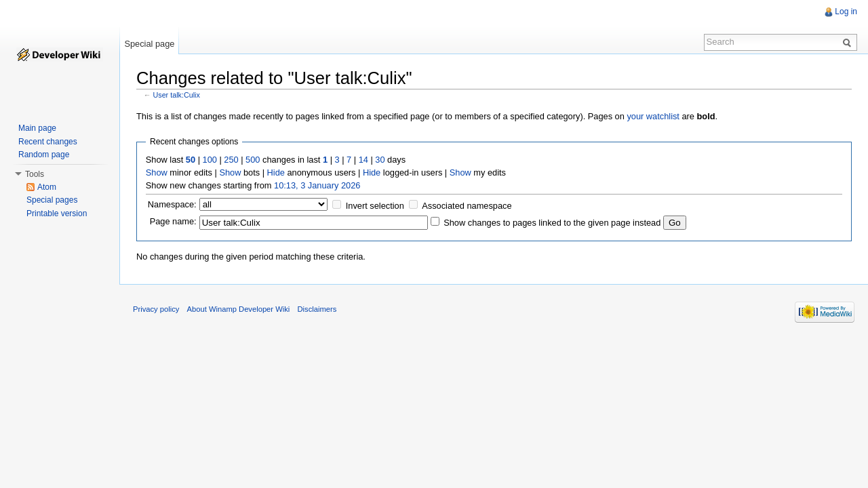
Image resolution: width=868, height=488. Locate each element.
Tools (35, 174)
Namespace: (172, 204)
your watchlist (653, 116)
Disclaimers (317, 309)
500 (253, 160)
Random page (44, 155)
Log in (846, 12)
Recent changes (48, 142)
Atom (47, 187)
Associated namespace (467, 206)
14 (363, 160)
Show (157, 172)
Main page (37, 128)
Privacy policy (156, 309)
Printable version (57, 213)
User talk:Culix (177, 95)
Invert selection (375, 206)
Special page (149, 44)
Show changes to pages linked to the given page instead (552, 223)
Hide (276, 172)
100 (210, 160)
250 (231, 160)
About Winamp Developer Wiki (239, 309)
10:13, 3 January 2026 (317, 185)
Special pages (52, 200)
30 (380, 160)
